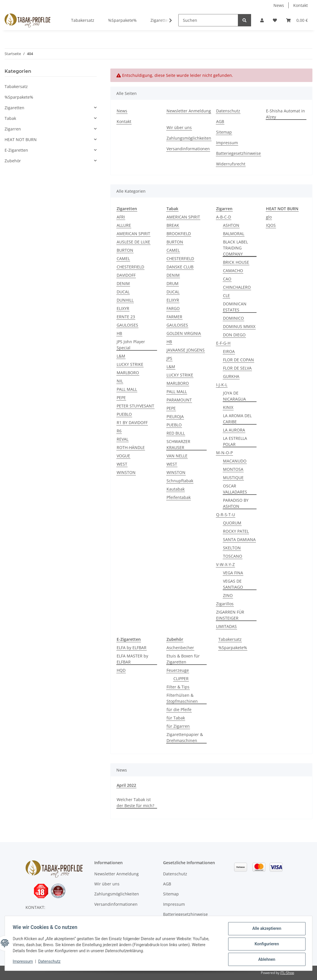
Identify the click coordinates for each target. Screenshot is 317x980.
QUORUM (232, 523)
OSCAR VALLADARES (235, 489)
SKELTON (232, 548)
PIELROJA (175, 416)
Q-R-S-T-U (226, 515)
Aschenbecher (180, 648)
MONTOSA (233, 469)
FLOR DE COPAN (238, 360)
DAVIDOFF (126, 275)
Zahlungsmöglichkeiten (189, 138)
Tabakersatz (230, 639)
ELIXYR (123, 308)
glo (269, 217)
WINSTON (126, 472)
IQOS (271, 225)
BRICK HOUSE (236, 262)
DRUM (173, 283)
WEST (122, 464)
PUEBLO (124, 414)
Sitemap (224, 132)
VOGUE (123, 456)
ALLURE (124, 225)
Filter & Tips (178, 687)
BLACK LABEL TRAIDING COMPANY (235, 248)
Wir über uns (179, 127)
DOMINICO (233, 318)
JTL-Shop (287, 973)
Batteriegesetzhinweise (238, 153)
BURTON (125, 250)
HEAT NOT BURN (21, 139)
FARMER (174, 317)
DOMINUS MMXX (239, 326)
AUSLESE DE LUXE (133, 242)
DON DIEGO (234, 335)
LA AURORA (234, 430)
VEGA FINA (233, 573)
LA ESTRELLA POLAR (235, 441)
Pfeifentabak (179, 497)
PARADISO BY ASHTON (236, 503)
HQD (121, 670)
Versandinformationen (188, 149)
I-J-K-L (222, 385)
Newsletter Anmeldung (189, 111)
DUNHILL (125, 300)
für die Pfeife (179, 709)
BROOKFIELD (179, 234)
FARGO (173, 308)
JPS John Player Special (131, 345)
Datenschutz (228, 111)
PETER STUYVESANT (135, 406)
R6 (119, 431)
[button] (262, 20)
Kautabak (176, 489)
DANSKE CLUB (180, 267)
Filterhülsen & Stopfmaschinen (182, 698)
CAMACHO (233, 271)
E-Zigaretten (16, 150)
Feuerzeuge (178, 670)
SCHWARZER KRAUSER (178, 444)
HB (119, 333)
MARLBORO (128, 373)
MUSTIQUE (233, 478)
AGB (220, 121)
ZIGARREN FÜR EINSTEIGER (230, 615)
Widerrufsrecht (231, 164)
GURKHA (231, 376)
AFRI (121, 217)
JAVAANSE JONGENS (186, 350)
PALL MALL (127, 389)
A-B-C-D (224, 217)
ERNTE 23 (126, 317)
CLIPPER (181, 679)
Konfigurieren (265, 945)
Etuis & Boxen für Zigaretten (183, 659)
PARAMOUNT (179, 400)
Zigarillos (225, 604)
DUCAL (123, 292)
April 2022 (126, 785)
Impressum (227, 143)
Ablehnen (265, 960)
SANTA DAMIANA (239, 539)
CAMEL (123, 258)
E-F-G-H (223, 343)
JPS (169, 358)
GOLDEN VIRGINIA (184, 333)
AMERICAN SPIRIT (133, 234)
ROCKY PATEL (236, 531)
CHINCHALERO (237, 287)
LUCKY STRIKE (130, 364)
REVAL (123, 439)
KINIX (228, 407)
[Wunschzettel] (275, 20)
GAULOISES (127, 325)
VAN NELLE (177, 456)
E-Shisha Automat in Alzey (285, 114)
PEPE (121, 398)
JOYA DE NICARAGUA (234, 396)
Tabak (10, 118)
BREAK (173, 225)
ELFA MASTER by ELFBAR (132, 659)
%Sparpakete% (233, 648)
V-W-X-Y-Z (225, 564)
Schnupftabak (180, 481)
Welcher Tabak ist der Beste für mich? (135, 803)
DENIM (123, 283)
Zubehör (13, 161)
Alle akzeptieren (265, 930)
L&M (121, 356)
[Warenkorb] (297, 20)
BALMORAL (234, 234)
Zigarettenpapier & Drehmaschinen (185, 737)
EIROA (229, 351)
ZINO (228, 595)
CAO (227, 279)
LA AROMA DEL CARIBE (237, 419)
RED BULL (176, 433)
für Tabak (176, 718)
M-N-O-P (224, 453)
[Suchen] (208, 20)
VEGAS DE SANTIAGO (233, 584)
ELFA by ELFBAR (132, 648)
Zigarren (13, 129)
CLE (226, 295)
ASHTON (231, 225)
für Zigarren (178, 726)
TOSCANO (233, 556)
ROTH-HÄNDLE (131, 447)
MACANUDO (235, 461)
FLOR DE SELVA (237, 368)
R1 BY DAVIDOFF (132, 422)
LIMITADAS (226, 626)
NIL (120, 381)
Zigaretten (14, 108)
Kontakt (301, 5)
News (279, 5)
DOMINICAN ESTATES (235, 307)
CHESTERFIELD (130, 267)
